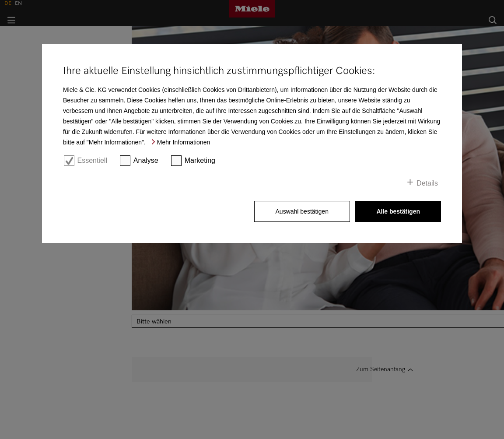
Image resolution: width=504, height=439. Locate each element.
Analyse (146, 160)
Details (427, 183)
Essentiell (92, 160)
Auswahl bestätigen (302, 211)
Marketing (200, 160)
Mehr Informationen (184, 142)
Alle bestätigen (398, 211)
